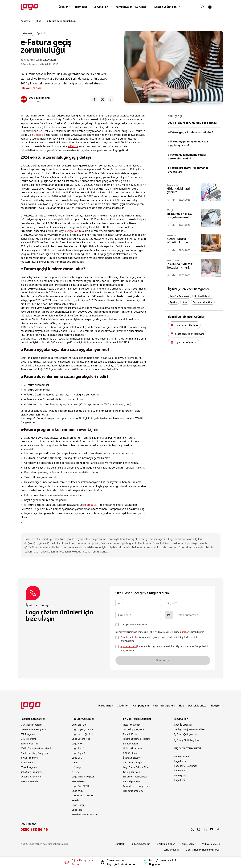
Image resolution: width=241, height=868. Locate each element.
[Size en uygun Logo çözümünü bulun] (118, 862)
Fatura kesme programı (135, 786)
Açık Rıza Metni (129, 646)
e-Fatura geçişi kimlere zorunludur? (191, 132)
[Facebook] (218, 829)
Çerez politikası (171, 850)
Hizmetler (83, 7)
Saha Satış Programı (31, 772)
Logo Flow (77, 744)
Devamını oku (32, 88)
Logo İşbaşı (78, 805)
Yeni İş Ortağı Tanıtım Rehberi (190, 729)
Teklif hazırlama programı (137, 739)
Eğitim (174, 302)
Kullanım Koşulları (141, 844)
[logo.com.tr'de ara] (203, 7)
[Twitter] (192, 829)
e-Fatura (73, 146)
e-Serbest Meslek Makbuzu (86, 814)
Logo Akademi (182, 756)
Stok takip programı (134, 729)
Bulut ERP (92, 505)
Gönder (163, 660)
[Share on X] (103, 99)
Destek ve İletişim (167, 7)
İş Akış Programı (29, 758)
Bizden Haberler (203, 296)
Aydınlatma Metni (211, 844)
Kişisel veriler (188, 844)
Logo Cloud (180, 770)
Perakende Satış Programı (34, 753)
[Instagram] (199, 829)
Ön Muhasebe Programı (33, 729)
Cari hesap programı (134, 762)
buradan (185, 632)
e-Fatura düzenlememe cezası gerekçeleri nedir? (187, 157)
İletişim (216, 706)
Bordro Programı (29, 744)
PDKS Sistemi (130, 753)
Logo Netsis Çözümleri (84, 734)
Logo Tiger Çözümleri (83, 729)
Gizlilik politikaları (166, 844)
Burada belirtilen (130, 637)
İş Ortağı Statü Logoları (187, 740)
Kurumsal (143, 7)
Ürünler (65, 7)
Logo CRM (77, 758)
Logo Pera (77, 810)
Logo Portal (180, 761)
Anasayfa (26, 21)
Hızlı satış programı (133, 791)
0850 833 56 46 (34, 829)
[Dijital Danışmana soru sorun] (79, 862)
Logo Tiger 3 (78, 753)
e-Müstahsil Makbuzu (83, 795)
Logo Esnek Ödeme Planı (136, 767)
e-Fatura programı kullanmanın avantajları (188, 170)
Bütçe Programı (29, 767)
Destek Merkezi (197, 706)
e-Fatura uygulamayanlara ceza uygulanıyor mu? (188, 143)
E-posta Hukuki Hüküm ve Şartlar (203, 850)
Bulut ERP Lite (79, 725)
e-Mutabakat (79, 781)
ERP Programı (28, 734)
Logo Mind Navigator (83, 777)
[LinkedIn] (205, 829)
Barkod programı (132, 781)
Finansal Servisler (30, 781)
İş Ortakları (103, 7)
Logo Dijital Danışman (186, 766)
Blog (39, 21)
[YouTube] (212, 829)
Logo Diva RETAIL (81, 786)
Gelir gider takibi (132, 772)
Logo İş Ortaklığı (183, 725)
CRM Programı (28, 739)
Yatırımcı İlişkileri (164, 706)
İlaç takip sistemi (132, 758)
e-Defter (36, 135)
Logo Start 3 (78, 748)
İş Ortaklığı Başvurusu (186, 734)
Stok (185, 302)
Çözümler (123, 706)
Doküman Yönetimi (31, 777)
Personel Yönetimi (203, 302)
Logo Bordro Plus (81, 739)
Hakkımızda (106, 706)
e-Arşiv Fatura (73, 231)
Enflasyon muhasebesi (135, 777)
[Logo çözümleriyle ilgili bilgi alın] (160, 862)
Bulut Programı (131, 744)
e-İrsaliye (77, 767)
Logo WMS (78, 791)
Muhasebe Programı (31, 725)
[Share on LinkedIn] (111, 99)
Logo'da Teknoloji (180, 296)
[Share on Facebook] (94, 99)
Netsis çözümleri (132, 725)
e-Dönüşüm (27, 762)
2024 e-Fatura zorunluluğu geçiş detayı (193, 123)
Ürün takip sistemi (133, 748)
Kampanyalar (124, 7)
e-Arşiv (76, 800)
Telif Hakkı (120, 844)
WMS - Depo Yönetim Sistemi (36, 748)
